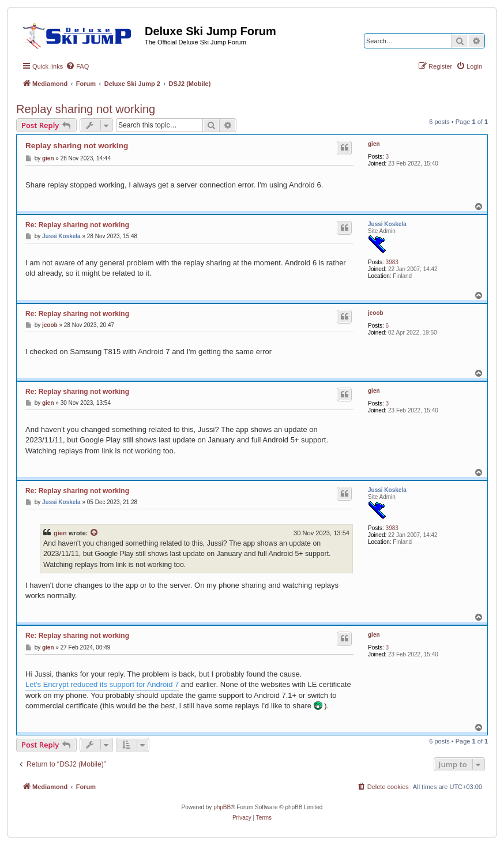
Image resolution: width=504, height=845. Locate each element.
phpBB (222, 807)
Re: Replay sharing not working (77, 225)
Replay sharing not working (86, 109)
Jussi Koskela (387, 224)
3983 (392, 262)
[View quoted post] (95, 533)
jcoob (376, 313)
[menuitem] (77, 66)
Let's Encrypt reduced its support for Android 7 (102, 684)
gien (374, 144)
